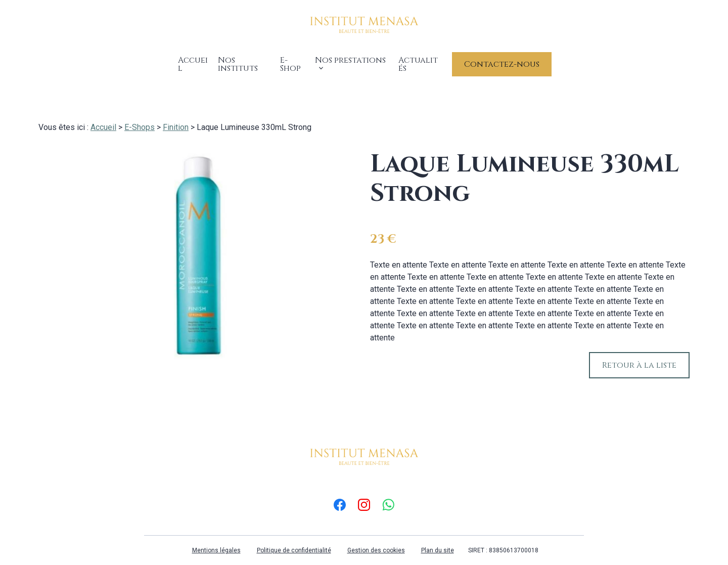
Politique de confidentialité (294, 538)
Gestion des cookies (376, 538)
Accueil (186, 59)
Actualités (428, 59)
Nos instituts (241, 59)
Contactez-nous (511, 59)
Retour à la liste (639, 353)
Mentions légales (216, 538)
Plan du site (438, 538)
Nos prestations (350, 59)
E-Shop (293, 59)
